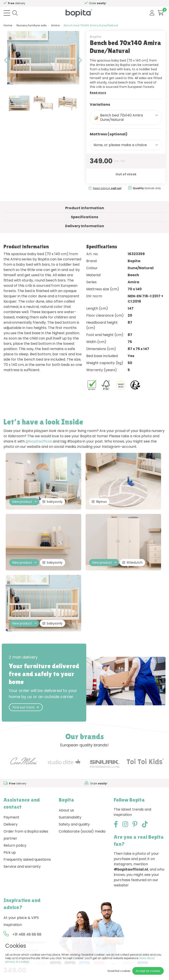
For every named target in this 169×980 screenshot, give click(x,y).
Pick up (10, 852)
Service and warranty (22, 867)
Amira (55, 25)
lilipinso (99, 502)
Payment (11, 817)
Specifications (84, 217)
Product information (85, 208)
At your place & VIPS (21, 918)
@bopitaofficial (39, 441)
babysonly (52, 502)
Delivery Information (85, 226)
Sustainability (70, 817)
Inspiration (13, 925)
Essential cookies (119, 971)
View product (24, 502)
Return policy (15, 845)
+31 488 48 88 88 (27, 934)
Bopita (95, 37)
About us (66, 810)
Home (8, 25)
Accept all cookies (148, 971)
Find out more (26, 707)
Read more (98, 93)
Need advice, (107, 188)
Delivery (11, 824)
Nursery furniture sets (32, 25)
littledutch (132, 563)
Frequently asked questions (27, 859)
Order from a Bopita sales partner (26, 835)
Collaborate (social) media (82, 831)
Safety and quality (74, 824)
